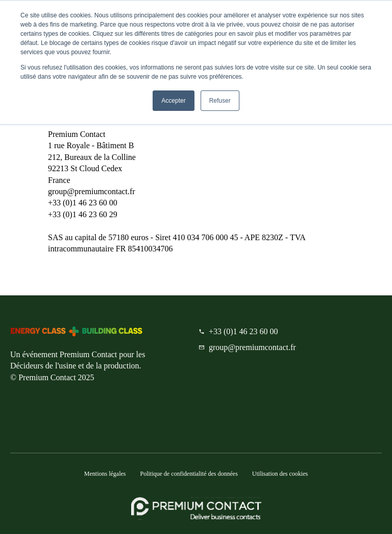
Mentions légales (105, 474)
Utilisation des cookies (280, 474)
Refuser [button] (220, 101)
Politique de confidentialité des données (189, 474)
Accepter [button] (173, 101)
